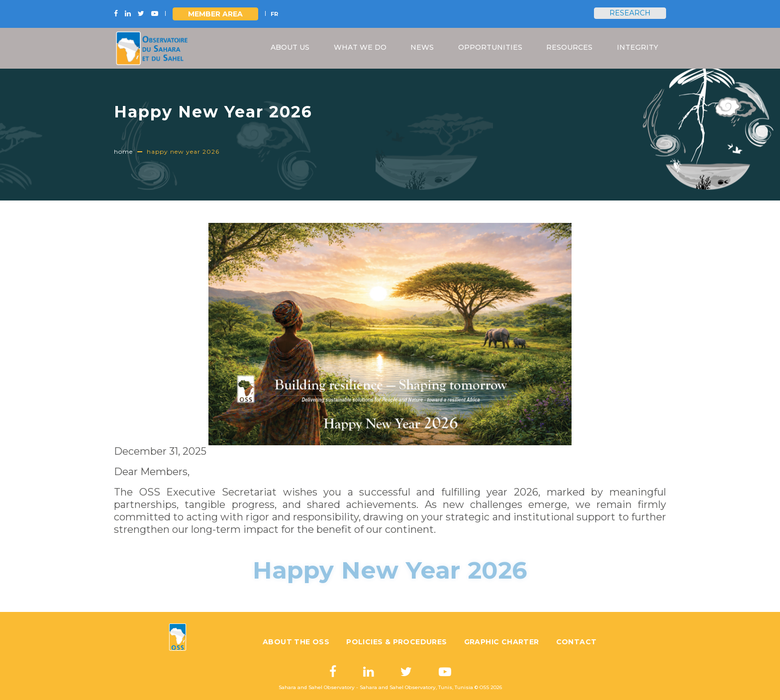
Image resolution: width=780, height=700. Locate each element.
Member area (215, 14)
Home (123, 151)
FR (274, 14)
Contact (577, 642)
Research (630, 13)
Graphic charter (502, 642)
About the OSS (296, 642)
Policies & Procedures (396, 642)
